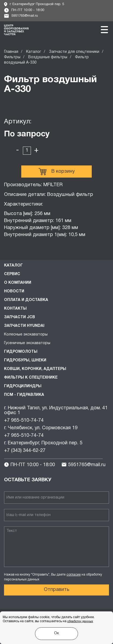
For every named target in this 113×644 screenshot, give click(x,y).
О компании (18, 283)
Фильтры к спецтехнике (31, 378)
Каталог (34, 52)
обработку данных (80, 621)
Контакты (15, 309)
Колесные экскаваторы (26, 335)
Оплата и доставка (26, 300)
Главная (11, 52)
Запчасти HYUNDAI (24, 326)
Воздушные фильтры (48, 57)
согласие (74, 575)
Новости (14, 291)
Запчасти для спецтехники (74, 52)
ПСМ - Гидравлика (24, 395)
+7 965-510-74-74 (24, 420)
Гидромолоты (21, 352)
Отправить (57, 590)
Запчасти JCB (20, 317)
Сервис (12, 274)
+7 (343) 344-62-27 (25, 451)
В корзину (57, 172)
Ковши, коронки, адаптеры (35, 369)
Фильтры (12, 57)
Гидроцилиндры (23, 386)
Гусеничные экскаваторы (27, 343)
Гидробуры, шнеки (25, 360)
